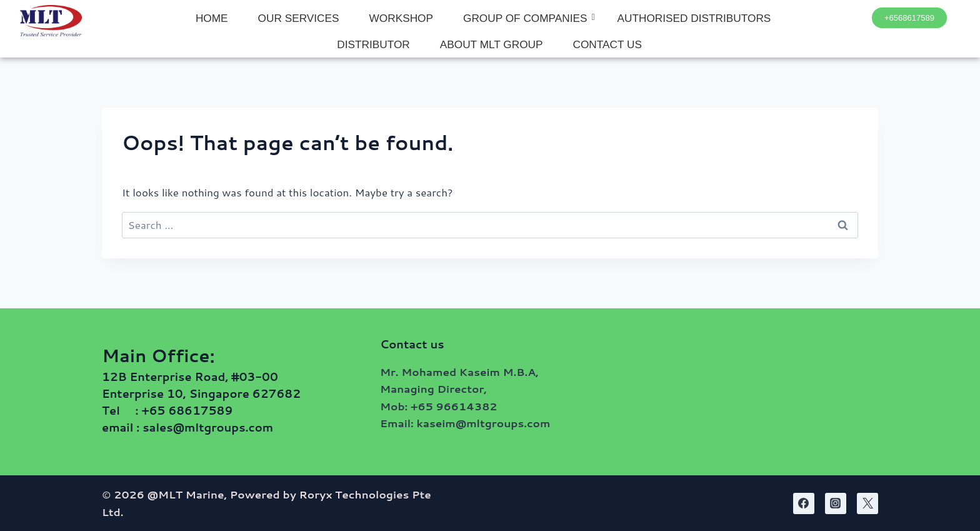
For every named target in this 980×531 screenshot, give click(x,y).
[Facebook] (804, 503)
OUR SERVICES (299, 18)
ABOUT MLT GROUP (492, 44)
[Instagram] (836, 503)
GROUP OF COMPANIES (529, 18)
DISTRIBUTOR (373, 44)
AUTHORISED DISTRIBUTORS (694, 18)
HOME (212, 18)
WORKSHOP (401, 18)
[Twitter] (867, 503)
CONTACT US (607, 44)
